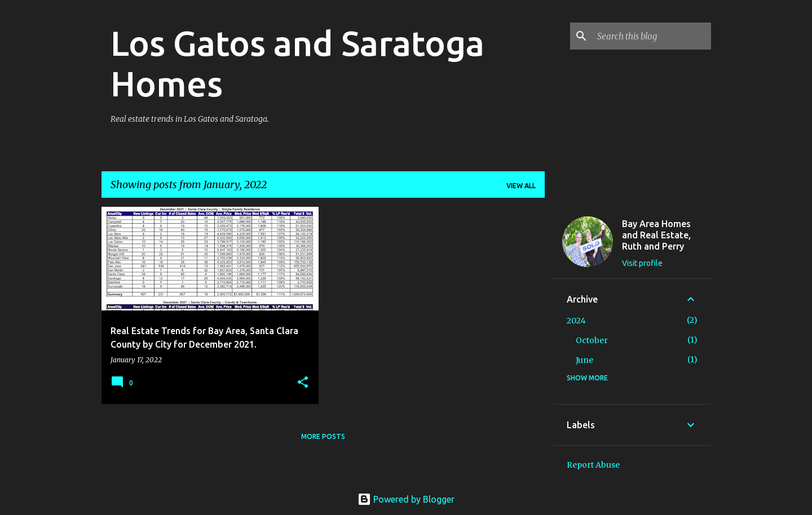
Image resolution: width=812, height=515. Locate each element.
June (584, 360)
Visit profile (642, 263)
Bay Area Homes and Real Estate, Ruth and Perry (656, 235)
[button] (303, 383)
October (592, 340)
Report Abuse (593, 465)
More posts (323, 436)
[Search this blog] (652, 36)
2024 (576, 321)
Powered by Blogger (406, 499)
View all (521, 186)
